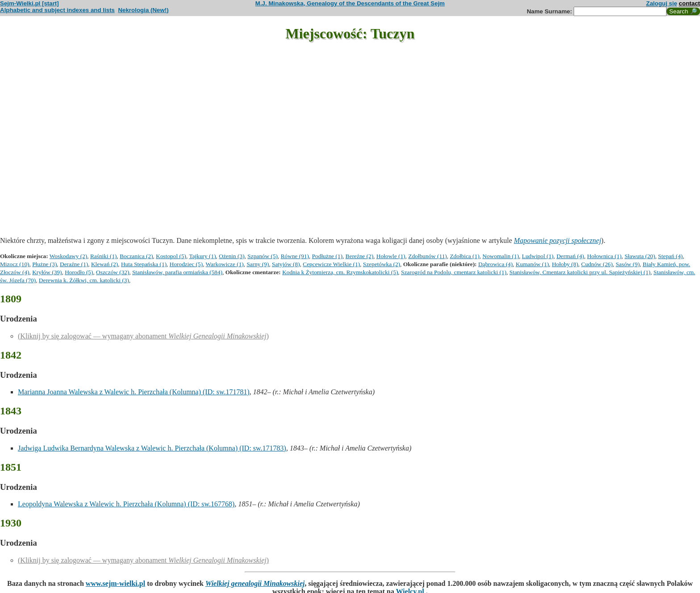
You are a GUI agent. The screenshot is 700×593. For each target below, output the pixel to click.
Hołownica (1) (604, 256)
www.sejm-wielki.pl (115, 583)
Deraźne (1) (74, 264)
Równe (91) (295, 256)
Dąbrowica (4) (495, 264)
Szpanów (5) (262, 256)
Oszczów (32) (112, 272)
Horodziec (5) (186, 264)
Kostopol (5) (171, 256)
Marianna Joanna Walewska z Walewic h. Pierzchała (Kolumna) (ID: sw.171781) (134, 392)
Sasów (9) (628, 264)
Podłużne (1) (327, 256)
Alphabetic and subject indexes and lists (57, 10)
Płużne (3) (44, 264)
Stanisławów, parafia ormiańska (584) (177, 272)
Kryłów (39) (47, 272)
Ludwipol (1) (538, 256)
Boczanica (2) (136, 256)
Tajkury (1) (202, 256)
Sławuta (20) (640, 256)
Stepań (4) (670, 256)
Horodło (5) (79, 272)
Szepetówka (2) (381, 264)
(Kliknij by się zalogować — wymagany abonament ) (143, 336)
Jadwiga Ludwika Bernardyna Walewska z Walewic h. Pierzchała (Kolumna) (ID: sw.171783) (152, 448)
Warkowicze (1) (225, 264)
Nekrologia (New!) (143, 10)
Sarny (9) (258, 264)
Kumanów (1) (532, 264)
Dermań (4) (570, 256)
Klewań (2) (104, 264)
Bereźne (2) (360, 256)
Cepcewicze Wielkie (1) (331, 264)
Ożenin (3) (231, 256)
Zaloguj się (662, 3)
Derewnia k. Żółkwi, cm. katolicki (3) (84, 280)
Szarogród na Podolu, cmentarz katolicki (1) (454, 272)
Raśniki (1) (104, 256)
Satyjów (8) (286, 264)
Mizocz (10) (15, 264)
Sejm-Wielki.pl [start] (29, 3)
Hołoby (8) (565, 264)
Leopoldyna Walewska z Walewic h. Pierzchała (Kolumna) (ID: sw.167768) (126, 504)
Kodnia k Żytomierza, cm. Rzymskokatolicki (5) (340, 272)
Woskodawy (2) (68, 256)
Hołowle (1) (391, 256)
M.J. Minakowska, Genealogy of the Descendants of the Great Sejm (350, 3)
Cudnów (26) (597, 264)
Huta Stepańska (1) (144, 264)
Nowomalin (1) (501, 256)
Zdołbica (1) (465, 256)
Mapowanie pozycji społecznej (558, 240)
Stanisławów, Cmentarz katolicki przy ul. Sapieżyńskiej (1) (580, 272)
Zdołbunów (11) (427, 256)
